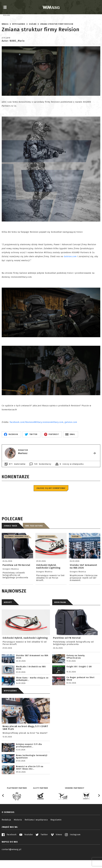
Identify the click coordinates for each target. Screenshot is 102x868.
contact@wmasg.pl (12, 862)
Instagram (73, 847)
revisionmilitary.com (53, 435)
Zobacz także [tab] (10, 539)
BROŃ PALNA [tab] (60, 615)
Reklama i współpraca (36, 833)
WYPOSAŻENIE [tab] (10, 704)
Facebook (9, 847)
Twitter (42, 847)
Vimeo (56, 847)
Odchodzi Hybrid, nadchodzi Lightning (25, 651)
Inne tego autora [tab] (34, 539)
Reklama (7, 15)
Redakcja (6, 833)
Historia (18, 833)
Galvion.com (70, 269)
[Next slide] (99, 808)
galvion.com (71, 435)
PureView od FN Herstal (67, 651)
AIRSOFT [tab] (8, 615)
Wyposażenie (19, 37)
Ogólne (33, 37)
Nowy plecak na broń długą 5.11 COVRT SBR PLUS (25, 740)
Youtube (26, 847)
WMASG (5, 37)
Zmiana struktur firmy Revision (57, 37)
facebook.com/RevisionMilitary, (26, 435)
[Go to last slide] (3, 808)
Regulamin (56, 833)
